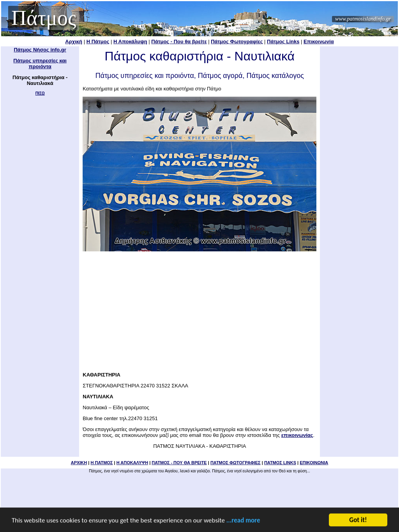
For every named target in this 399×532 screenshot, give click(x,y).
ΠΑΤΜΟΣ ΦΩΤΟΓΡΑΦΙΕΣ (236, 463)
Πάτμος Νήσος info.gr (40, 50)
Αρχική (74, 42)
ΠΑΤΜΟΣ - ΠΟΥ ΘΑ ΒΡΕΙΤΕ (179, 463)
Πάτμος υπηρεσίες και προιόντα (40, 64)
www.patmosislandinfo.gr (363, 19)
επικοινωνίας (297, 435)
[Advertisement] (199, 309)
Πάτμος (44, 18)
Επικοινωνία (319, 42)
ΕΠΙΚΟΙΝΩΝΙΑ (314, 463)
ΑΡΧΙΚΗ (79, 463)
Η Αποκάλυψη (130, 42)
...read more (243, 521)
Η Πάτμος (98, 42)
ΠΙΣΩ (40, 93)
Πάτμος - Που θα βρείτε (179, 42)
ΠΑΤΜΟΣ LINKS (280, 463)
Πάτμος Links (283, 42)
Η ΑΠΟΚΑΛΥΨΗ (132, 463)
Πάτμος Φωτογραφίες (237, 42)
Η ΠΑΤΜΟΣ (102, 463)
